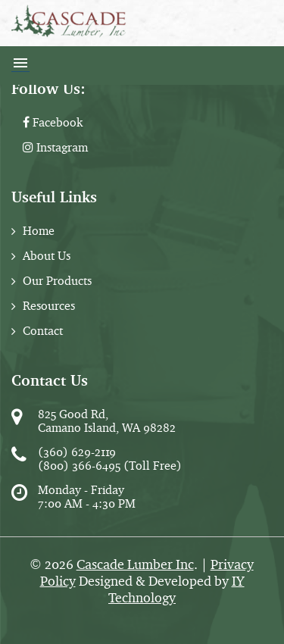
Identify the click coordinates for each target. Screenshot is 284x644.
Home (39, 231)
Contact (43, 331)
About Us (47, 256)
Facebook (53, 122)
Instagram (55, 147)
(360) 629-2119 (77, 452)
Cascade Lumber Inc (135, 564)
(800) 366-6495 (79, 466)
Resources (49, 306)
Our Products (57, 281)
